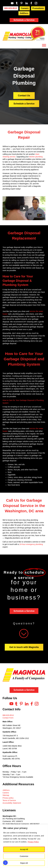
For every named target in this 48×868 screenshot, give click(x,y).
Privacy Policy (33, 842)
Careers (6, 793)
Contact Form (8, 718)
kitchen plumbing (36, 157)
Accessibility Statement (12, 803)
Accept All (24, 849)
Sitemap (6, 795)
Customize (24, 856)
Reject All (24, 863)
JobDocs (6, 790)
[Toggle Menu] (44, 45)
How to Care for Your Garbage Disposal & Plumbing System (18, 281)
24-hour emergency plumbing (31, 544)
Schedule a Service (24, 20)
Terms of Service (9, 800)
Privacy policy (8, 798)
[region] (24, 846)
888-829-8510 (8, 715)
